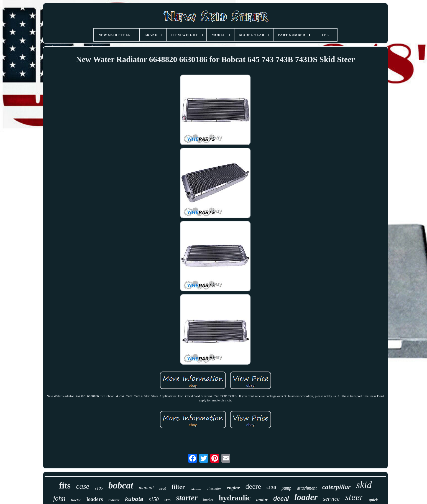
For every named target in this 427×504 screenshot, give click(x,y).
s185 (99, 488)
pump (287, 488)
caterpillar (337, 487)
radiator (114, 500)
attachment (307, 488)
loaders (95, 499)
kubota (134, 499)
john (59, 498)
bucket (208, 500)
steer (354, 497)
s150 (154, 499)
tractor (76, 500)
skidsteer (196, 489)
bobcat (121, 485)
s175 (168, 500)
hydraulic (235, 498)
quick (373, 500)
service (331, 499)
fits (65, 486)
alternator (214, 488)
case (83, 486)
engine (233, 488)
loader (306, 497)
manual (146, 488)
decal (281, 499)
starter (187, 498)
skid (364, 485)
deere (253, 486)
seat (163, 488)
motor (262, 499)
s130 (271, 488)
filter (178, 487)
